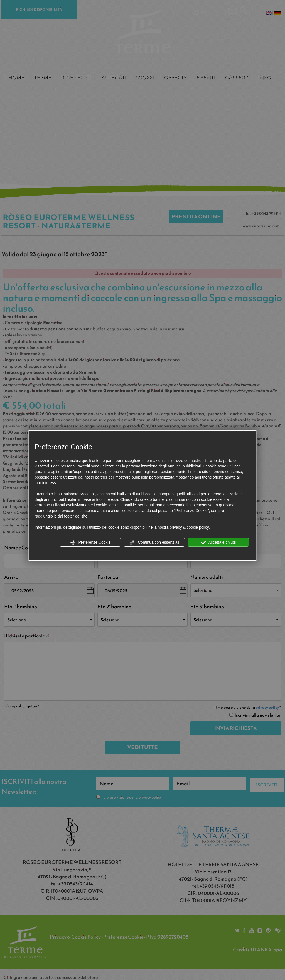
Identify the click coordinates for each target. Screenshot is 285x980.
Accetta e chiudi (218, 543)
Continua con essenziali (154, 543)
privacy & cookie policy (189, 527)
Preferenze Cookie (90, 543)
